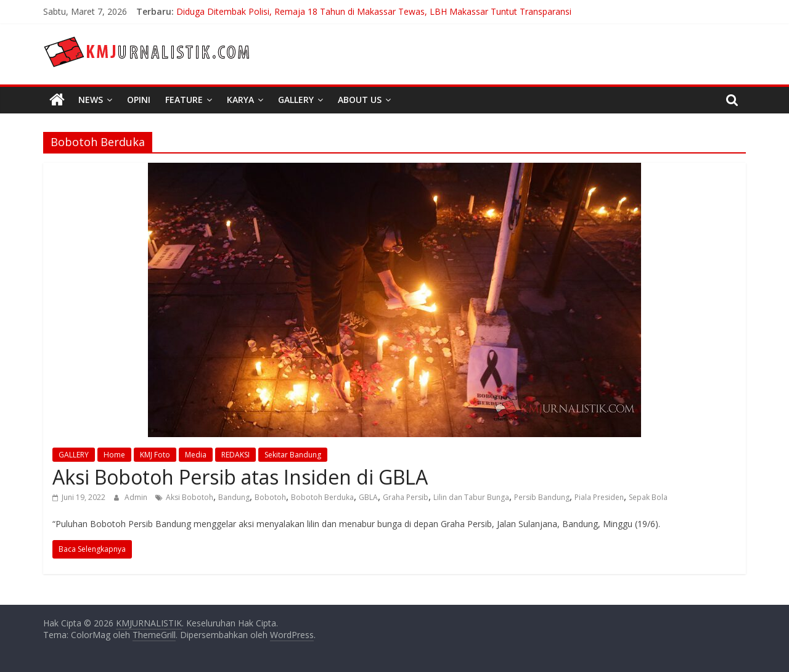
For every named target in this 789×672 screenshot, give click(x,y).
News (91, 100)
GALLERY (74, 455)
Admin (137, 497)
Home (114, 455)
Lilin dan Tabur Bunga (471, 497)
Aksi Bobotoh (190, 497)
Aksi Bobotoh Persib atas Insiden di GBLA (240, 477)
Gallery (296, 100)
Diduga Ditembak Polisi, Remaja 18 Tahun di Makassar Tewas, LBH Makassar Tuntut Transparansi (374, 11)
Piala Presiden (599, 497)
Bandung (234, 497)
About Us (360, 100)
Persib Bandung (542, 497)
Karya (240, 100)
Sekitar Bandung (293, 455)
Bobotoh (270, 497)
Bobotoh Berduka (322, 497)
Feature (184, 100)
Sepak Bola (648, 497)
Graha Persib (406, 497)
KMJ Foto (155, 455)
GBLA (368, 497)
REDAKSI (235, 455)
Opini (139, 100)
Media (196, 455)
